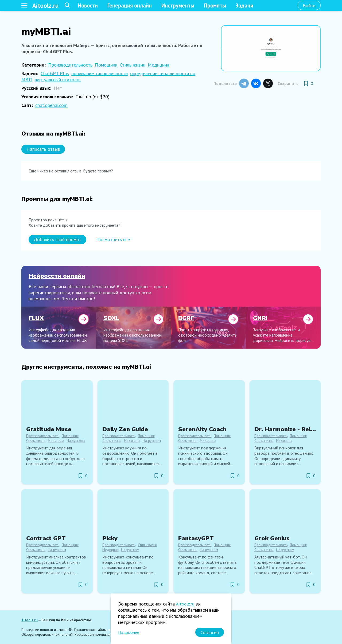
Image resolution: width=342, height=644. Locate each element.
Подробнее (129, 632)
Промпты (215, 5)
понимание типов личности (100, 73)
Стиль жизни (133, 65)
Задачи (244, 5)
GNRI (260, 318)
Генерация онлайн (130, 5)
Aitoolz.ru (45, 5)
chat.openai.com (51, 105)
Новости (88, 5)
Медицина (159, 65)
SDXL (111, 318)
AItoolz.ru (185, 604)
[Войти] (309, 5)
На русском (76, 441)
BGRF (186, 318)
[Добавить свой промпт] (57, 240)
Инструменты (178, 5)
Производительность (70, 65)
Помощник (106, 65)
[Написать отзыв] (43, 149)
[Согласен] (210, 632)
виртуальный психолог (58, 80)
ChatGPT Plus (55, 73)
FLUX (36, 318)
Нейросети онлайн (57, 276)
